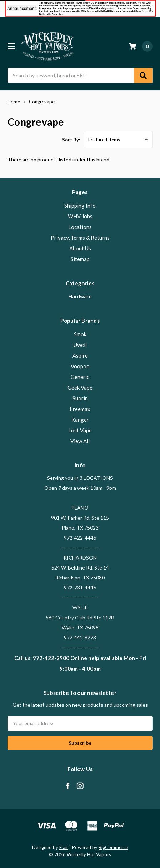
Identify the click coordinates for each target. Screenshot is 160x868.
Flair (64, 847)
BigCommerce (113, 847)
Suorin (80, 398)
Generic (80, 377)
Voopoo (80, 366)
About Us (80, 248)
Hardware (80, 296)
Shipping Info (80, 206)
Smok (80, 334)
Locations (80, 227)
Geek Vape (80, 388)
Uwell (80, 345)
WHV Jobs (80, 216)
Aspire (80, 355)
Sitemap (80, 259)
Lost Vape (80, 430)
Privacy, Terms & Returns (80, 238)
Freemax (80, 409)
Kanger (80, 420)
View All (80, 441)
